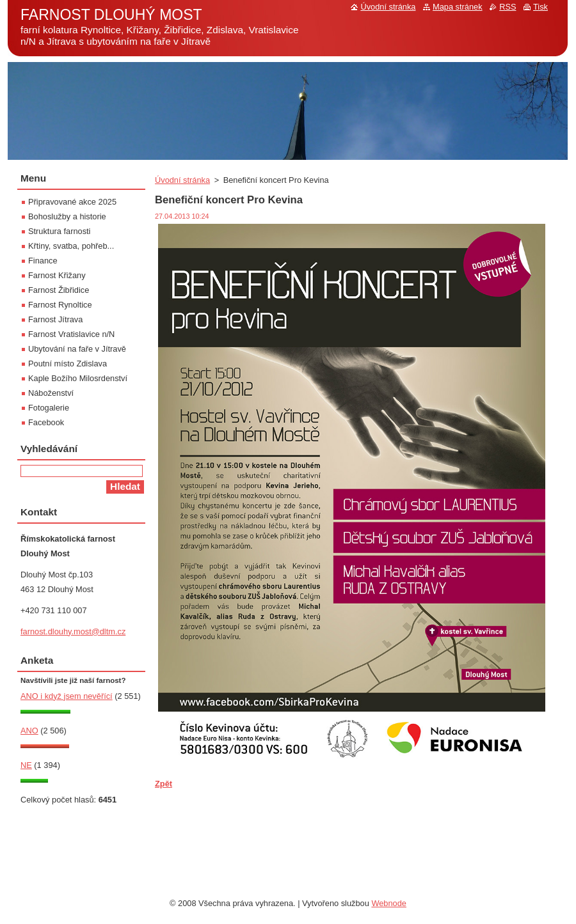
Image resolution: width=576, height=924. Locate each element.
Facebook (46, 422)
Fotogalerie (49, 408)
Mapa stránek (458, 7)
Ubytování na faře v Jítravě (77, 349)
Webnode (389, 903)
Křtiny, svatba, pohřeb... (71, 246)
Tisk (540, 7)
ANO (29, 731)
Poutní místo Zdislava (68, 364)
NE (26, 765)
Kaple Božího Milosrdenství (78, 378)
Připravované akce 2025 (72, 202)
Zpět (164, 784)
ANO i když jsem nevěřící (67, 696)
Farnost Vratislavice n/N (71, 334)
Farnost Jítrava (55, 319)
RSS (508, 7)
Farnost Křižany (57, 275)
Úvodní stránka (182, 180)
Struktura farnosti (59, 231)
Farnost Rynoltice (60, 305)
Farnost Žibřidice (59, 290)
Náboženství (51, 393)
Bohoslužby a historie (67, 216)
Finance (43, 261)
